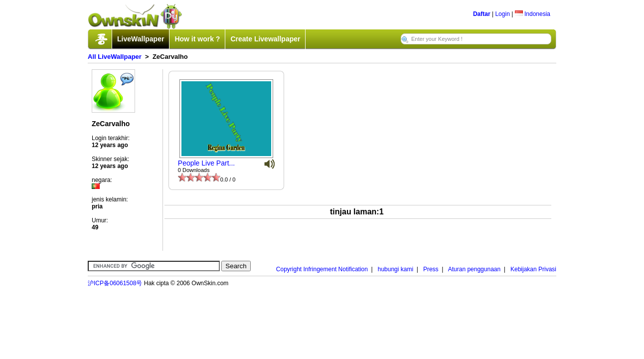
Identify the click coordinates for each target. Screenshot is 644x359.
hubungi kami (396, 269)
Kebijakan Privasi (533, 269)
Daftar (482, 14)
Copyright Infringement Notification (322, 269)
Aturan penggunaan (474, 269)
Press (431, 269)
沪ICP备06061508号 (115, 283)
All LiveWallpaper (115, 57)
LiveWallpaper (141, 39)
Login (502, 14)
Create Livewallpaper (265, 39)
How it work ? (197, 39)
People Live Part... (206, 163)
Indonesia (533, 14)
